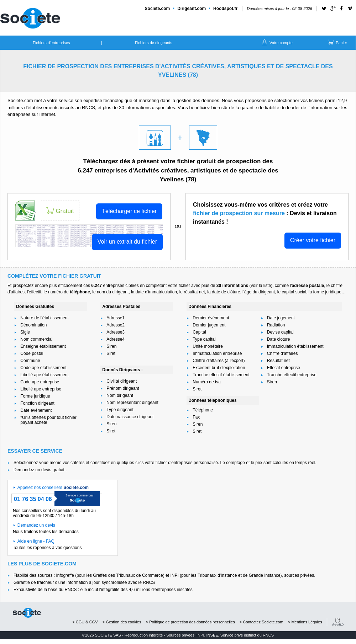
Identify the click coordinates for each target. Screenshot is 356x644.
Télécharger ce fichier (129, 211)
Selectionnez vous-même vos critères (49, 463)
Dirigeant (192, 9)
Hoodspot (225, 9)
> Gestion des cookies (122, 622)
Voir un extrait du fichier (127, 242)
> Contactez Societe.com (261, 622)
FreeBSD (338, 622)
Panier (337, 42)
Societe (158, 9)
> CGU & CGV (85, 622)
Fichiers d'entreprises (51, 43)
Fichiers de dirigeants (154, 43)
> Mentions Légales (305, 622)
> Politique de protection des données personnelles (190, 622)
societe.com (27, 613)
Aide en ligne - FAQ (36, 541)
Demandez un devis (36, 525)
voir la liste (261, 286)
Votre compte (277, 42)
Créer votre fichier (313, 240)
